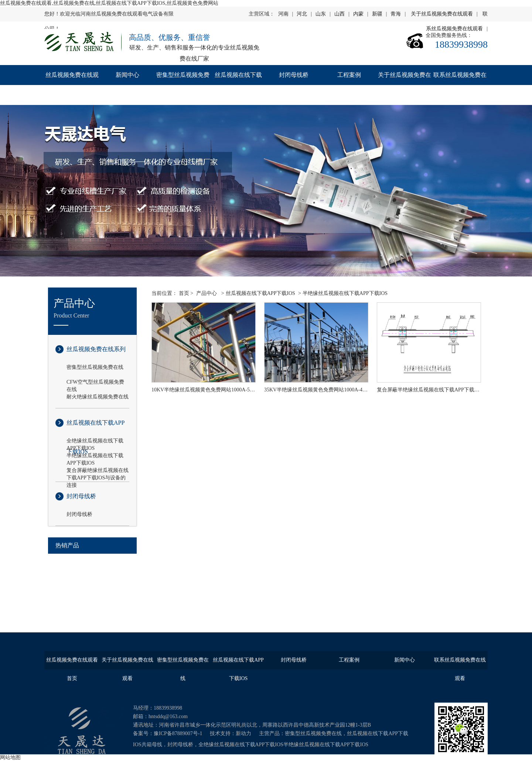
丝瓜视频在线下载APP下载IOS (238, 85)
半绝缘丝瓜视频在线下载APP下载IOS (95, 456)
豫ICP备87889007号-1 (178, 733)
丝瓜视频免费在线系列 (96, 349)
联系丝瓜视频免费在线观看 (460, 85)
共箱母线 (152, 745)
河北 (302, 14)
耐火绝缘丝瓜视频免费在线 (98, 397)
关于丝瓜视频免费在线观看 (442, 14)
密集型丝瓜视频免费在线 (183, 85)
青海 (396, 14)
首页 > (186, 293)
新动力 (243, 733)
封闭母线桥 (294, 75)
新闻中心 (127, 75)
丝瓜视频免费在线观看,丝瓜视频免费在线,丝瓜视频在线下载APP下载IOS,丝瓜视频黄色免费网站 (109, 3)
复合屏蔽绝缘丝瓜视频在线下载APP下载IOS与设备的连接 (98, 471)
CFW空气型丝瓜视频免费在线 (95, 383)
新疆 (377, 14)
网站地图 (10, 757)
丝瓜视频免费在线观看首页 (72, 85)
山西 (340, 14)
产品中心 (207, 293)
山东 (321, 14)
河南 (283, 14)
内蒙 (358, 14)
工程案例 (349, 75)
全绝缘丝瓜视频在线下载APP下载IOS (95, 441)
